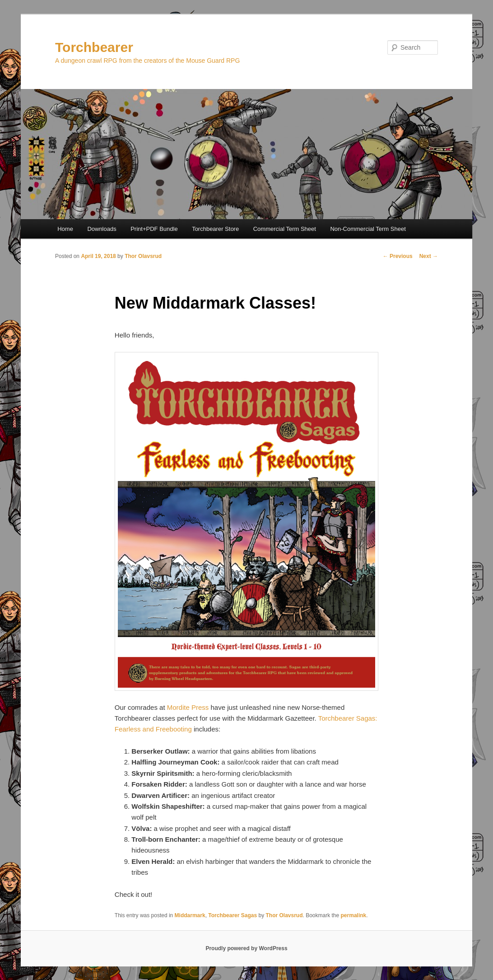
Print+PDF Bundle (154, 229)
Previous (398, 256)
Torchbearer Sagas (233, 915)
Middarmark (190, 915)
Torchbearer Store (215, 229)
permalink (354, 915)
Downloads (102, 229)
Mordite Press (188, 707)
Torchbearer (94, 47)
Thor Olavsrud (143, 256)
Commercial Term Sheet (285, 229)
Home (65, 229)
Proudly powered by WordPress (246, 948)
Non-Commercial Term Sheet (368, 229)
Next (429, 256)
